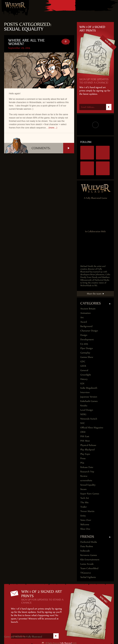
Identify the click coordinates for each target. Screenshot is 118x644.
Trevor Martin (87, 511)
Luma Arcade (87, 564)
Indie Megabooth (89, 388)
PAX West (85, 441)
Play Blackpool (87, 450)
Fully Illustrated (34, 637)
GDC (83, 361)
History (84, 379)
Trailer (84, 507)
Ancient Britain (88, 309)
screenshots (86, 480)
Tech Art (85, 498)
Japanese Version (89, 397)
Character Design (89, 331)
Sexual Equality (88, 485)
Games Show (87, 357)
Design (84, 335)
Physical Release (88, 445)
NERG (83, 414)
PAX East (85, 436)
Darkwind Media (89, 542)
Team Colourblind (89, 568)
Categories (91, 303)
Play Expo (85, 454)
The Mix (84, 502)
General (84, 370)
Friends (87, 537)
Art (82, 317)
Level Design (87, 410)
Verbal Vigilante (88, 577)
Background (86, 326)
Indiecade (85, 551)
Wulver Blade (15, 5)
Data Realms (87, 546)
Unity (83, 516)
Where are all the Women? (26, 42)
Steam (103, 5)
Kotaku (84, 405)
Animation (86, 313)
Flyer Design (87, 348)
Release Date (87, 467)
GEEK (83, 366)
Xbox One (95, 5)
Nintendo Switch (80, 5)
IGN (82, 383)
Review (84, 476)
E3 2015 (84, 344)
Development (87, 339)
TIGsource (86, 573)
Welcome (85, 524)
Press (83, 458)
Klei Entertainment (90, 559)
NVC (83, 423)
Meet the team (94, 294)
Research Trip (87, 472)
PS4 (88, 5)
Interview (85, 392)
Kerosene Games (89, 555)
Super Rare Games (90, 494)
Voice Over (86, 520)
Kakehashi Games (89, 401)
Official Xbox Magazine (92, 427)
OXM (83, 432)
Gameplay (85, 353)
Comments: (53, 148)
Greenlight (86, 375)
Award (84, 322)
